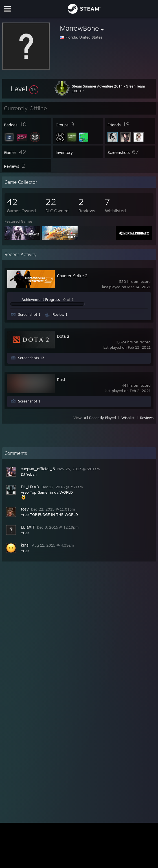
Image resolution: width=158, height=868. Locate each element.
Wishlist (128, 418)
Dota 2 (63, 336)
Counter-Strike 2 (72, 276)
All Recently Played (100, 418)
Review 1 (60, 314)
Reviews (147, 418)
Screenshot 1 (29, 314)
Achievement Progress (41, 299)
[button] (25, 89)
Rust (61, 380)
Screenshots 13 (31, 358)
